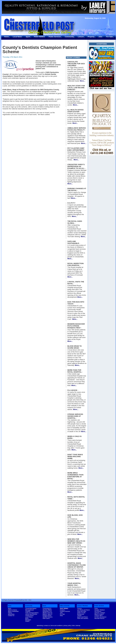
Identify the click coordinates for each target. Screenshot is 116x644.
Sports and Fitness (82, 617)
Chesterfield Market (31, 609)
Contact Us (11, 616)
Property (91, 37)
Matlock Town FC (48, 614)
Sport (28, 37)
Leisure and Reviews (31, 614)
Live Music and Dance (83, 610)
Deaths (27, 621)
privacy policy (67, 626)
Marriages (28, 620)
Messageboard (30, 610)
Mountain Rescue (99, 618)
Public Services (55, 37)
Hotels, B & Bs (81, 613)
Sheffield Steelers (48, 617)
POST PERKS (39, 37)
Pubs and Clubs (82, 611)
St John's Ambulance (100, 617)
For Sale (109, 37)
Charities (28, 611)
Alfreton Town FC (48, 613)
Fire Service (98, 611)
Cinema (79, 609)
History (10, 613)
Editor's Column (12, 610)
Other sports (46, 618)
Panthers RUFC (47, 616)
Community (69, 37)
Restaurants (81, 614)
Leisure (81, 37)
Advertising (11, 614)
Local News (17, 37)
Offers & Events (65, 606)
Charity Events (29, 616)
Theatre (79, 616)
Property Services (65, 611)
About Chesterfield (13, 611)
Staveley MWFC (47, 610)
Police (96, 609)
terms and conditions (57, 626)
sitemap (78, 626)
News (10, 606)
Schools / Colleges (100, 613)
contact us (47, 626)
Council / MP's (99, 616)
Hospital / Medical (100, 610)
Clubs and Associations (32, 613)
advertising (40, 626)
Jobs (100, 37)
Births (27, 618)
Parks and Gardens (83, 618)
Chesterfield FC (47, 609)
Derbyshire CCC (47, 611)
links (74, 626)
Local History (29, 617)
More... (83, 81)
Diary (61, 616)
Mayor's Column (99, 614)
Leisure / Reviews (83, 606)
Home (6, 37)
